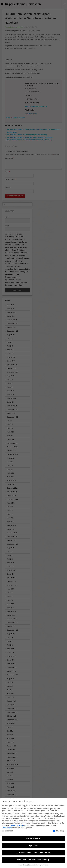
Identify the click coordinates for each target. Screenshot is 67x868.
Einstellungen (7, 828)
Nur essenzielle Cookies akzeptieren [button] (33, 853)
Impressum (45, 865)
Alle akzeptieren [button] (34, 838)
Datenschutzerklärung (18, 825)
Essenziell (7, 831)
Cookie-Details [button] (23, 865)
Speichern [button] (34, 846)
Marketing (58, 831)
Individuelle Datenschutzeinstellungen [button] (34, 860)
